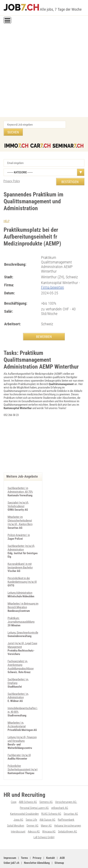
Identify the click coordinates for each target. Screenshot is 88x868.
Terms (24, 843)
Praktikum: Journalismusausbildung (21, 610)
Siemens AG (46, 788)
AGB (62, 843)
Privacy (37, 843)
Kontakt (51, 843)
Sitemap (59, 848)
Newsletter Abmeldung (37, 848)
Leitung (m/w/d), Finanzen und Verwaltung (22, 726)
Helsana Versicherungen (68, 811)
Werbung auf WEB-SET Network (66, 858)
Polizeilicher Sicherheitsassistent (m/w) (23, 754)
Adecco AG (34, 817)
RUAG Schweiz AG (51, 800)
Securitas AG (71, 800)
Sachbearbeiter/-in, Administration (18, 684)
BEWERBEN (44, 329)
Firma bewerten (53, 280)
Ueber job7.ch (11, 848)
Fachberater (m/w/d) (19, 742)
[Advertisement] (44, 71)
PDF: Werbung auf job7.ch (44, 861)
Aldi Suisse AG (47, 806)
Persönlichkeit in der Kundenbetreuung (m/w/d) (22, 571)
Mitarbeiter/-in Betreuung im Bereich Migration (23, 596)
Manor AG (46, 811)
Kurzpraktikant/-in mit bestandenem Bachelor (20, 557)
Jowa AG (18, 806)
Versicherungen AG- (66, 788)
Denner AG (33, 811)
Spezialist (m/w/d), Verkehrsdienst (18, 497)
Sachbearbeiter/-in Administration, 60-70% (20, 483)
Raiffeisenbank (66, 806)
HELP (7, 214)
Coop (14, 788)
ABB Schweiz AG (28, 788)
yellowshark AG (60, 794)
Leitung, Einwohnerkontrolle (23, 622)
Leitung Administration (20, 583)
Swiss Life (31, 806)
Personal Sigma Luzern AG (34, 794)
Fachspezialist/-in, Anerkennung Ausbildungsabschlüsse (21, 654)
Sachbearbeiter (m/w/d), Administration (21, 539)
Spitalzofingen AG (67, 817)
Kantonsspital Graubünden (24, 800)
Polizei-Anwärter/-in (19, 527)
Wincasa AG (49, 817)
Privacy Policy (12, 174)
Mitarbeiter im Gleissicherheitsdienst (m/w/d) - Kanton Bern (20, 513)
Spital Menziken (16, 811)
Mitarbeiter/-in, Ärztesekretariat (17, 712)
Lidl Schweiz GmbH (44, 823)
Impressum (10, 843)
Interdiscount (18, 817)
